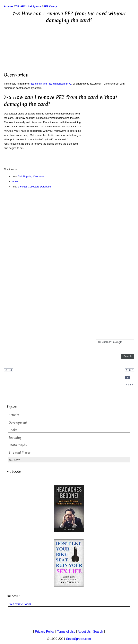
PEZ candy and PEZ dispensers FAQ (50, 84)
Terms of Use (66, 632)
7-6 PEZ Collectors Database (34, 187)
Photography (18, 445)
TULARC (14, 460)
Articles (14, 415)
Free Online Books (20, 604)
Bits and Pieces (20, 453)
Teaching (15, 438)
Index (15, 181)
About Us (84, 632)
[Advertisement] (69, 45)
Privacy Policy (45, 632)
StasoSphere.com (78, 639)
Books (13, 430)
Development (18, 423)
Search (98, 632)
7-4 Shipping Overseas (31, 176)
